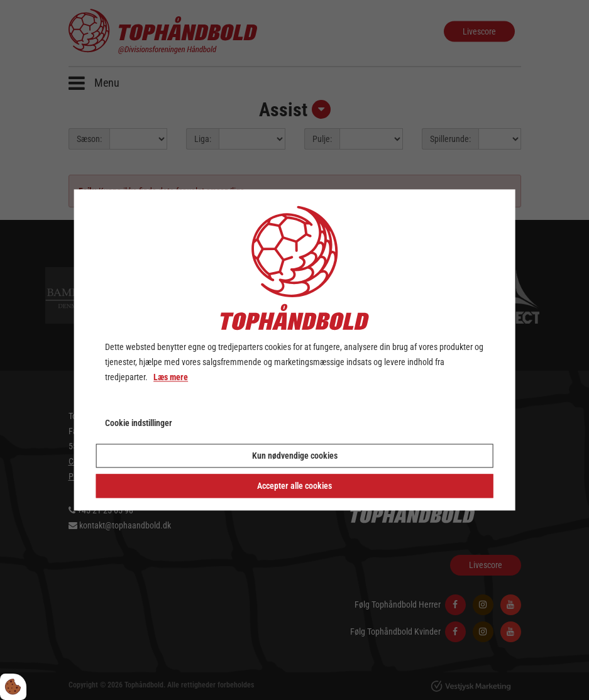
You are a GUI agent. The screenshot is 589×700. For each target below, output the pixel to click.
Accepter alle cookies (294, 486)
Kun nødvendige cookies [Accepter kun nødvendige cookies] (295, 456)
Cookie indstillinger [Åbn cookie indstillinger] (139, 424)
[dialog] (294, 350)
